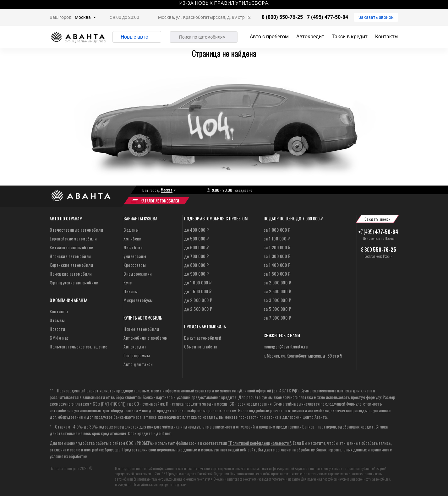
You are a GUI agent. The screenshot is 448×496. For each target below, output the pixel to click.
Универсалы (135, 256)
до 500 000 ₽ (197, 238)
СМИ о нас (59, 338)
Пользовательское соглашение (79, 346)
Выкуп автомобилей (203, 338)
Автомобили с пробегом (146, 338)
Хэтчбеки (132, 238)
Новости (57, 329)
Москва (83, 17)
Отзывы (57, 320)
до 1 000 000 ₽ (198, 282)
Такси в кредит (350, 37)
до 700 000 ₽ (197, 256)
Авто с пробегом (269, 37)
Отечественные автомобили (76, 230)
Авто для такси (138, 364)
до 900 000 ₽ (197, 274)
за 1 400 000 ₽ (277, 265)
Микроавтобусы (138, 300)
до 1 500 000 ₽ (198, 291)
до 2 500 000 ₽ (198, 309)
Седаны (131, 230)
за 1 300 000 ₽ (277, 256)
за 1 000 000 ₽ (277, 230)
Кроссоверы (135, 265)
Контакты (387, 37)
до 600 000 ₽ (197, 247)
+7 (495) (378, 232)
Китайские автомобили (71, 247)
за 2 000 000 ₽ (277, 282)
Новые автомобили (141, 329)
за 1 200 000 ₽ (277, 247)
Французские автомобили (74, 282)
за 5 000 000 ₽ (277, 309)
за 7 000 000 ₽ (277, 318)
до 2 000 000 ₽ (198, 300)
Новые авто (134, 37)
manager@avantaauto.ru (286, 346)
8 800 (379, 250)
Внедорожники (138, 274)
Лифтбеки (133, 247)
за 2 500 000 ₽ (277, 291)
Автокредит (310, 37)
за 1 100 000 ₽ (277, 238)
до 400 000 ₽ (197, 230)
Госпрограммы (137, 355)
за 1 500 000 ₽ (277, 274)
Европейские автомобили (73, 238)
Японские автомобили (70, 256)
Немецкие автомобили (71, 274)
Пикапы (131, 291)
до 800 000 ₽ (197, 265)
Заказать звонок (376, 17)
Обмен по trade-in (201, 346)
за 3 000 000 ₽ (277, 300)
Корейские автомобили (71, 265)
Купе (128, 282)
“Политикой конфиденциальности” (260, 443)
